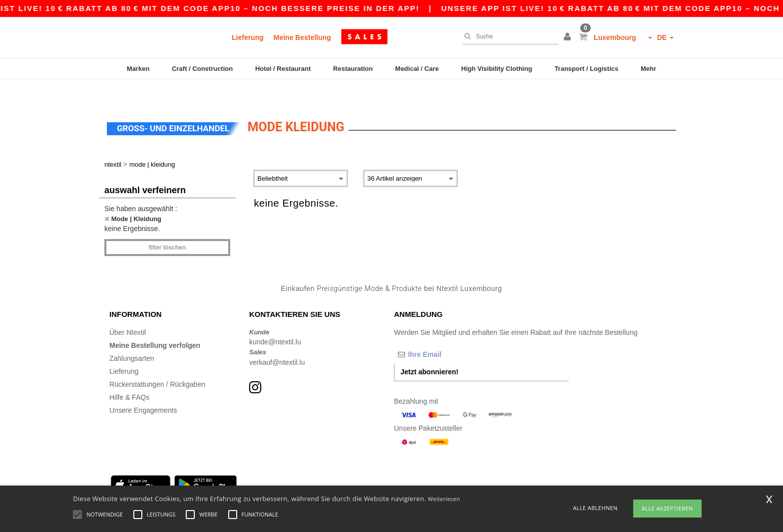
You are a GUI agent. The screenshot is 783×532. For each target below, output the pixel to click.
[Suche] (508, 36)
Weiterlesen (444, 499)
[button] (569, 37)
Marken (138, 69)
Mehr (648, 69)
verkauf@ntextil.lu (277, 341)
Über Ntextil (128, 311)
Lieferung (248, 37)
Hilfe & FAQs (129, 376)
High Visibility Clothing (497, 69)
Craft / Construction (202, 69)
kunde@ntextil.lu (275, 321)
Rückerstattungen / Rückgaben (157, 363)
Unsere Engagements (143, 389)
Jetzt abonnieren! (429, 351)
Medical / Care (417, 69)
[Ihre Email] (446, 333)
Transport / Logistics (586, 69)
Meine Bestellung (302, 37)
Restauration (353, 69)
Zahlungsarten (132, 337)
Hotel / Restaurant (283, 69)
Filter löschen (167, 227)
